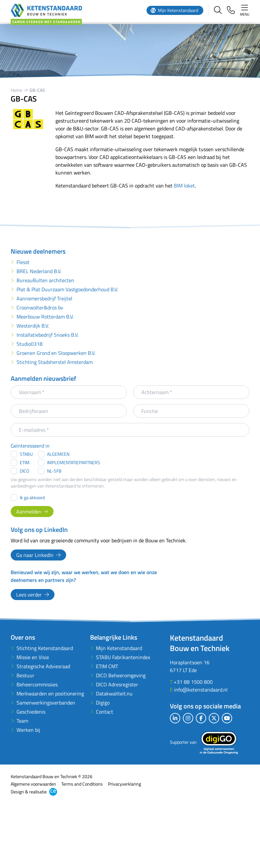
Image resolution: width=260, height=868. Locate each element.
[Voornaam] (69, 392)
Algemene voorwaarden (33, 784)
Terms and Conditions (82, 784)
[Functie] (191, 411)
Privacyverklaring (124, 784)
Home (16, 90)
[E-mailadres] (130, 430)
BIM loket (184, 186)
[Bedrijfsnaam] (69, 411)
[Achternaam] (191, 392)
